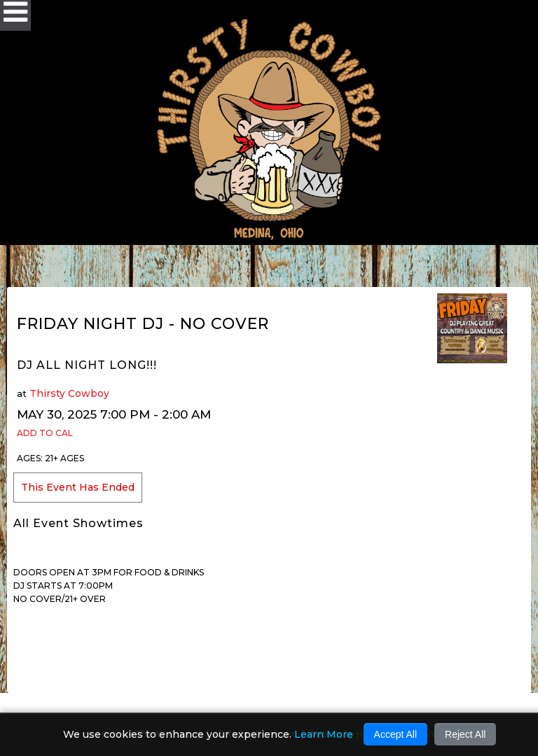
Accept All (395, 734)
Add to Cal (45, 433)
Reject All (465, 734)
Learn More (324, 734)
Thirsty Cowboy (69, 393)
